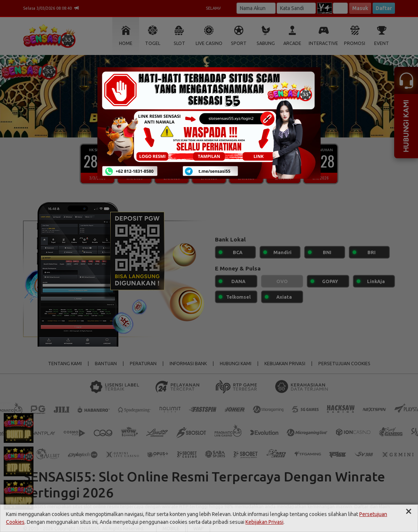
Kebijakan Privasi (264, 522)
